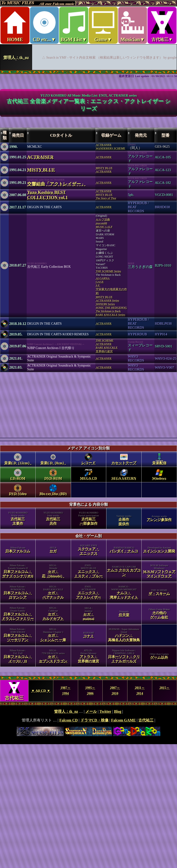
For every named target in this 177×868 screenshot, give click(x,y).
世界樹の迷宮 (104, 351)
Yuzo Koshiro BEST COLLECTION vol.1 (47, 195)
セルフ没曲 (103, 220)
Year (88, 691)
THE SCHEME (105, 341)
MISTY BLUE (41, 170)
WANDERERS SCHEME (111, 148)
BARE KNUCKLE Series (111, 315)
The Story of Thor (106, 198)
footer (88, 723)
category (88, 559)
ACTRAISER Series (107, 301)
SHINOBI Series (105, 304)
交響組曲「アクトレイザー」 (56, 184)
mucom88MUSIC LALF (104, 225)
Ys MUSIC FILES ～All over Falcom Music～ (88, 35)
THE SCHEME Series (108, 271)
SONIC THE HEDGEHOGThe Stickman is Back (111, 309)
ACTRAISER (104, 145)
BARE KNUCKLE (107, 348)
